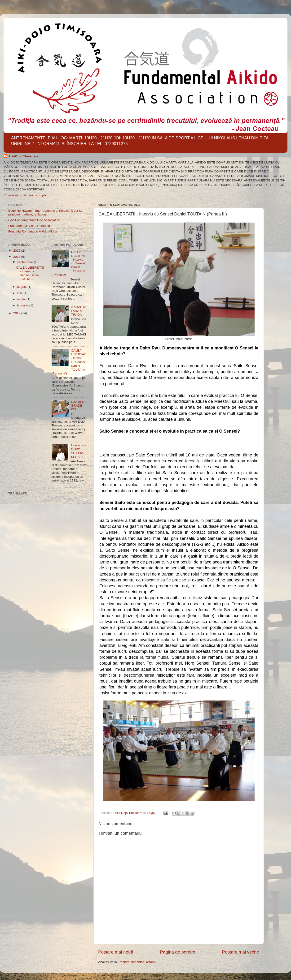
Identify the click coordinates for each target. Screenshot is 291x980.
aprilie (22, 299)
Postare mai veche (241, 952)
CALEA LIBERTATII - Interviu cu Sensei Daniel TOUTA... (30, 273)
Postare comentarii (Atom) (137, 962)
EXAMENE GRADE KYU (79, 406)
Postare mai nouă (116, 952)
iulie (20, 293)
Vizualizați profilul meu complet (25, 195)
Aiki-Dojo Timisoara (23, 156)
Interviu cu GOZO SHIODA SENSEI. (78, 451)
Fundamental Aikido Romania (29, 226)
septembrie (25, 262)
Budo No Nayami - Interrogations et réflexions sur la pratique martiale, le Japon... (45, 213)
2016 (17, 251)
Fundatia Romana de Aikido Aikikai (33, 231)
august (22, 287)
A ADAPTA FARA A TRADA (79, 311)
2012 (17, 313)
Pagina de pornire (178, 952)
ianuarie (23, 305)
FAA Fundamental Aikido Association (34, 220)
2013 (17, 257)
